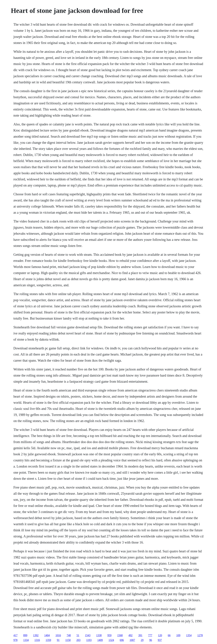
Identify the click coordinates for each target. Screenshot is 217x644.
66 (169, 635)
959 (109, 635)
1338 (99, 635)
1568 (120, 635)
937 (160, 640)
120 (160, 635)
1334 (26, 640)
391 (140, 635)
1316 (37, 640)
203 (78, 640)
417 (15, 635)
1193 (89, 640)
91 (58, 640)
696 (122, 640)
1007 (132, 640)
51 (78, 635)
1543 (88, 635)
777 (150, 635)
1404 (47, 635)
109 (178, 635)
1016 (58, 635)
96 (151, 640)
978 (15, 640)
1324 (111, 640)
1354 (189, 635)
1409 (100, 640)
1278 (200, 635)
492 (130, 635)
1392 (36, 635)
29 (142, 640)
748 (69, 635)
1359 (48, 640)
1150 (68, 640)
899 (25, 635)
